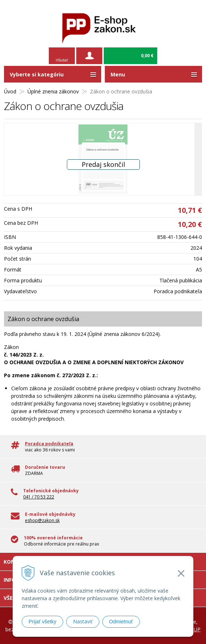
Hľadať (62, 60)
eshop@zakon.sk (42, 520)
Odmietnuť (121, 622)
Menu (118, 74)
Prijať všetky (42, 622)
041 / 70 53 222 (39, 497)
